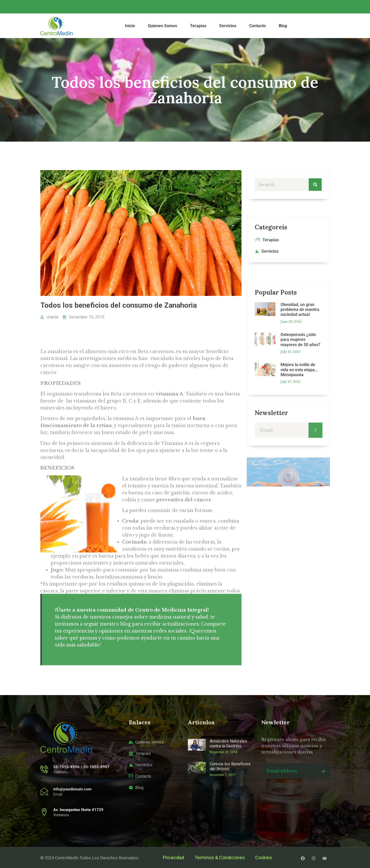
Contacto (258, 26)
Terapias (198, 26)
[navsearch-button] (322, 26)
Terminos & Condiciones (220, 858)
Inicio (130, 26)
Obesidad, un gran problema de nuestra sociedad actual (300, 393)
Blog (283, 26)
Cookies (264, 858)
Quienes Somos (163, 26)
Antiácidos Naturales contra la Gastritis (228, 779)
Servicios (228, 26)
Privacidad (173, 858)
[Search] (315, 186)
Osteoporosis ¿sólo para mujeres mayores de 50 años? (300, 423)
